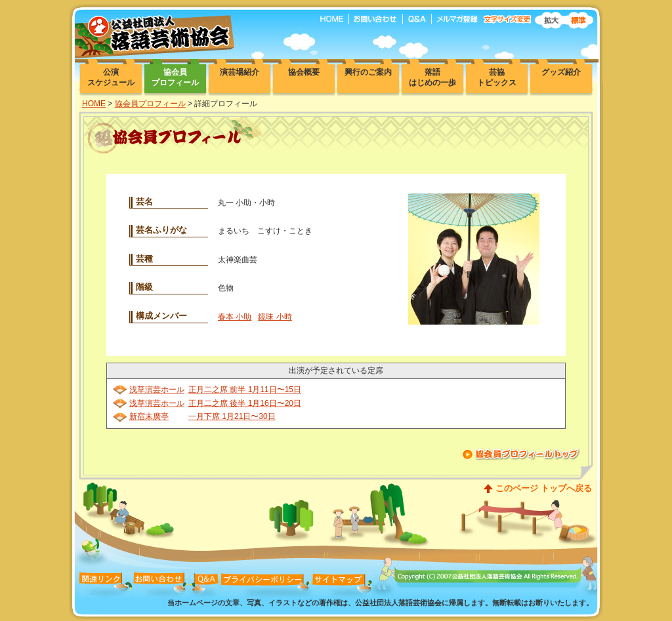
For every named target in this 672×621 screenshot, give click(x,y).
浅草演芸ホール (157, 390)
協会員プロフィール (150, 104)
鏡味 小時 (275, 317)
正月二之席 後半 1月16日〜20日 (245, 403)
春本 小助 (235, 317)
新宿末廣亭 (149, 416)
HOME (94, 104)
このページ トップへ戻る (544, 488)
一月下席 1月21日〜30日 (232, 416)
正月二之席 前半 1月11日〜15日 (245, 390)
